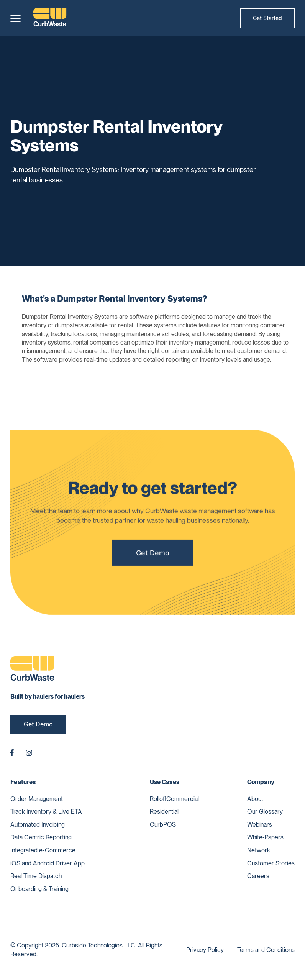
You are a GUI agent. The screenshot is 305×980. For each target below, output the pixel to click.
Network (259, 850)
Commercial (183, 799)
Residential (164, 812)
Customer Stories (271, 863)
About (255, 799)
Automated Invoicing (38, 825)
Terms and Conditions (266, 950)
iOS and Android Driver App (48, 863)
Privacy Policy (205, 950)
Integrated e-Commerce (43, 850)
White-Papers (265, 837)
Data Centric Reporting (41, 837)
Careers (258, 876)
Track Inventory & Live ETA (46, 812)
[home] (50, 18)
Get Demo (153, 555)
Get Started (267, 18)
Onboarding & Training (39, 889)
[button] (16, 18)
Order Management (37, 799)
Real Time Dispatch (36, 876)
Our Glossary (265, 812)
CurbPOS (163, 825)
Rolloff (158, 799)
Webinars (260, 825)
